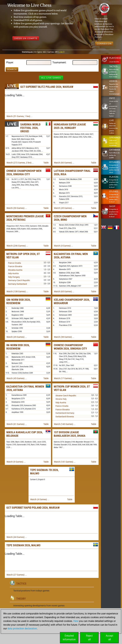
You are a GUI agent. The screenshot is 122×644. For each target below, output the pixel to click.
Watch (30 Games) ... (17, 208)
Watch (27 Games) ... (17, 575)
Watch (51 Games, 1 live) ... (20, 116)
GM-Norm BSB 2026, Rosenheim (18, 301)
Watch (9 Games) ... (16, 462)
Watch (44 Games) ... (17, 537)
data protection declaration (22, 629)
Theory (21, 599)
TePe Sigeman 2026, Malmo (23, 545)
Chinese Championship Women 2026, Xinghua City (70, 347)
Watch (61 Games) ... (17, 424)
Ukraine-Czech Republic (66, 396)
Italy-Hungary (14, 277)
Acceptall (109, 638)
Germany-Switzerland (17, 284)
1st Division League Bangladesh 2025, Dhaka (70, 434)
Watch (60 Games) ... (64, 163)
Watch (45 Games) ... (64, 208)
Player (10, 62)
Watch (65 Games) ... (64, 291)
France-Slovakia (15, 266)
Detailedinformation (69, 638)
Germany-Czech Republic (19, 280)
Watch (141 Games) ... (65, 462)
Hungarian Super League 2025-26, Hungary (70, 126)
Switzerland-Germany (65, 413)
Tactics (21, 584)
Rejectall (89, 638)
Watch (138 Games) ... (17, 291)
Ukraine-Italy (61, 399)
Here (76, 621)
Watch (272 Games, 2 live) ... (20, 163)
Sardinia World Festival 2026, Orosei (30, 128)
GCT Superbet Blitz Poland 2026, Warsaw (47, 87)
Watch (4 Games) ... (63, 246)
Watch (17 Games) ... (64, 378)
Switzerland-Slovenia (65, 417)
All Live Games (51, 78)
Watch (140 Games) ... (65, 424)
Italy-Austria (13, 273)
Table (46, 163)
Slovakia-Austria (15, 270)
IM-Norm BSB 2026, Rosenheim (18, 347)
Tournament (59, 62)
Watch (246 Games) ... (17, 246)
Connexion (104, 44)
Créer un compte (26, 38)
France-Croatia (14, 263)
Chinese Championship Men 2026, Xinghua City (24, 173)
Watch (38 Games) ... (64, 337)
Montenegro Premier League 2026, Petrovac (25, 218)
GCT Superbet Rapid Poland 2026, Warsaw (33, 508)
